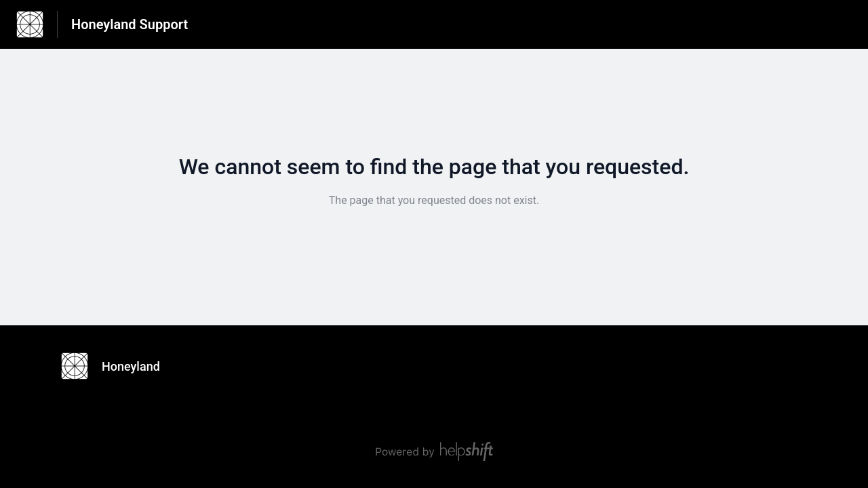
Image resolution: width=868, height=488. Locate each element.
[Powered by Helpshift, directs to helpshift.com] (434, 451)
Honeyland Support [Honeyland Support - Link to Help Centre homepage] (130, 24)
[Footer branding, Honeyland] (117, 366)
